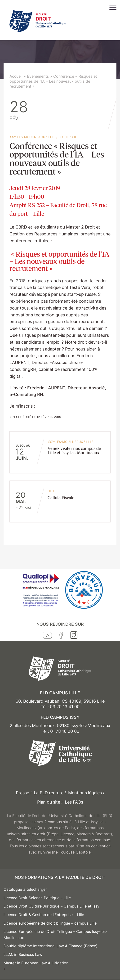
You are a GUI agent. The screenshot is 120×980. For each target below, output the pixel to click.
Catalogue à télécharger (25, 889)
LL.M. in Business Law (23, 954)
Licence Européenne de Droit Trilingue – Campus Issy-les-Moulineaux (55, 935)
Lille (52, 137)
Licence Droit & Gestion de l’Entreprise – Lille (44, 915)
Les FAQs (74, 802)
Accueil (16, 76)
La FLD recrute (49, 793)
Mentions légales (85, 793)
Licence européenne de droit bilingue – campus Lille (50, 923)
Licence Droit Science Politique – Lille (37, 898)
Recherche (68, 137)
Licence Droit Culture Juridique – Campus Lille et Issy (51, 906)
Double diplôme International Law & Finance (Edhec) (51, 946)
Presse (22, 793)
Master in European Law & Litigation (36, 963)
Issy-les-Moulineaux (27, 137)
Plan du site (49, 802)
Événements (38, 76)
